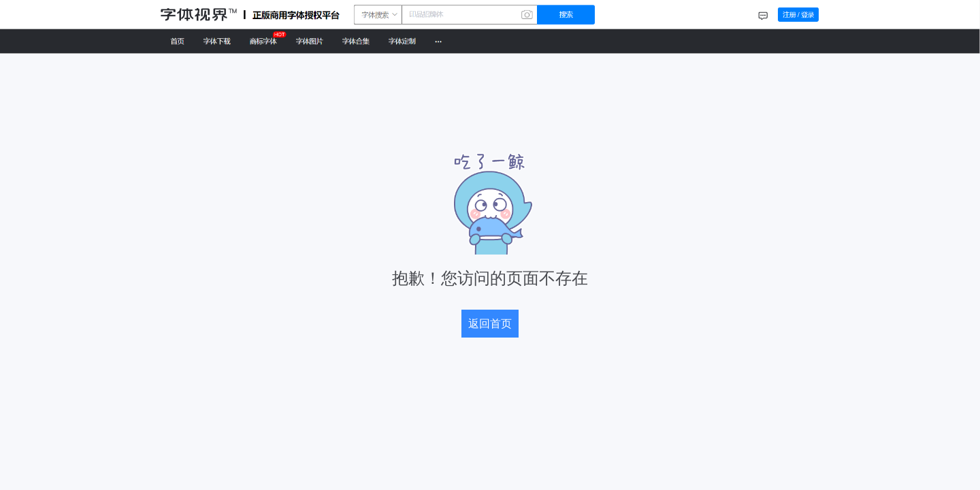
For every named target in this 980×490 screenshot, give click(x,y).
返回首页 (490, 324)
